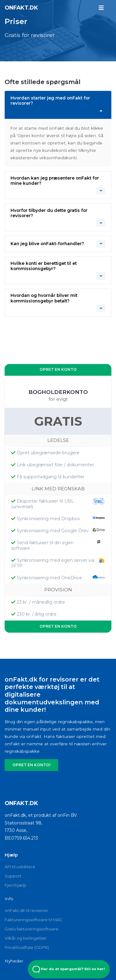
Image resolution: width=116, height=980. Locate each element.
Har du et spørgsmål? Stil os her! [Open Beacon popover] (69, 969)
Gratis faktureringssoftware (32, 925)
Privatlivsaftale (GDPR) (27, 944)
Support (13, 872)
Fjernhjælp (15, 881)
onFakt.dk (21, 7)
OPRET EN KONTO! (30, 761)
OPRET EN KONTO (58, 369)
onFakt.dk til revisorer (26, 907)
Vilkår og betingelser (26, 934)
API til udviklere (20, 863)
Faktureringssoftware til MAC (34, 916)
